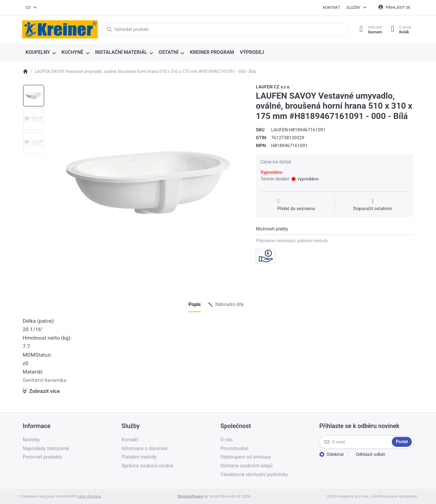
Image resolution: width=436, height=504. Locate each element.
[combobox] (31, 8)
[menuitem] (41, 53)
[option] (34, 96)
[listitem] (148, 183)
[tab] (195, 305)
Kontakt (332, 7)
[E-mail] (355, 442)
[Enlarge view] (148, 183)
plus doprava (90, 496)
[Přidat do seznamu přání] (296, 205)
